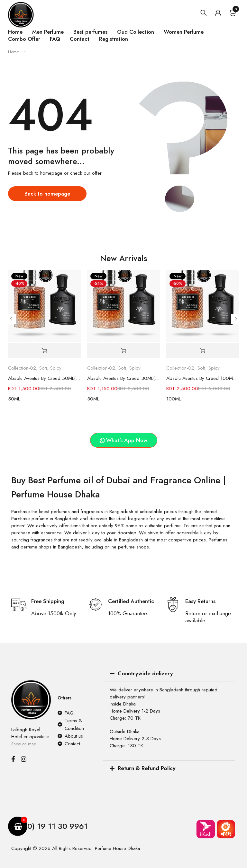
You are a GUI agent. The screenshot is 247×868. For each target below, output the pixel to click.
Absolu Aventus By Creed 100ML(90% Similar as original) (203, 378)
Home (14, 52)
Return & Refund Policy (146, 768)
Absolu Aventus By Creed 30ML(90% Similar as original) (123, 378)
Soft (43, 368)
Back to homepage (47, 194)
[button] (44, 351)
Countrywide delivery (145, 673)
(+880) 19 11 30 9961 (51, 826)
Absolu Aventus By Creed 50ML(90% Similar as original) (44, 378)
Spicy (56, 368)
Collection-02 (22, 368)
